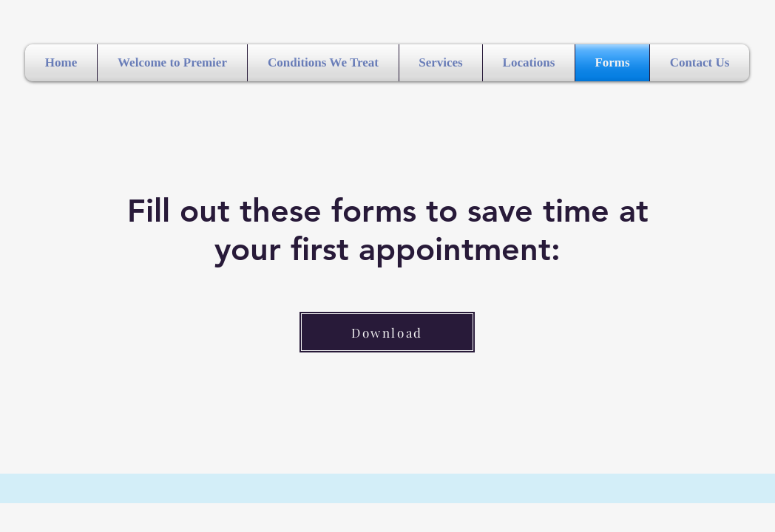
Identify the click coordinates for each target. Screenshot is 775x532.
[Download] (387, 332)
